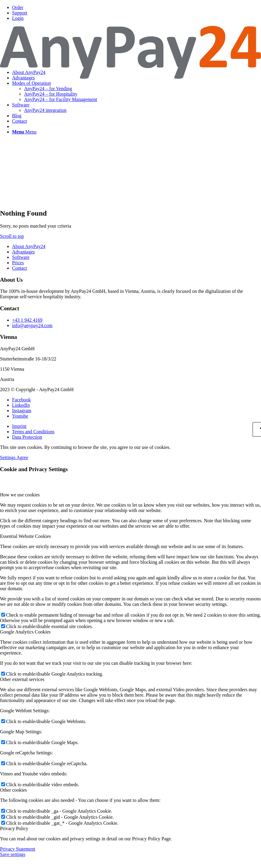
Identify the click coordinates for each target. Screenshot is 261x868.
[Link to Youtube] (20, 416)
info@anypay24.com (32, 325)
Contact (20, 268)
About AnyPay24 (29, 246)
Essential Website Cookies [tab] (25, 536)
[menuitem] (137, 8)
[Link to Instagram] (22, 411)
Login (18, 18)
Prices (18, 263)
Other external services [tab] (22, 679)
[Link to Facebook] (21, 400)
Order (18, 7)
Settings (8, 457)
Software (21, 257)
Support (20, 13)
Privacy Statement (18, 849)
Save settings (13, 854)
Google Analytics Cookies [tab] (25, 632)
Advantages (23, 252)
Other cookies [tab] (13, 790)
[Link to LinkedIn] (21, 405)
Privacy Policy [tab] (14, 828)
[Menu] (24, 132)
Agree (22, 457)
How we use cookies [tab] (20, 495)
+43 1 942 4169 (27, 320)
